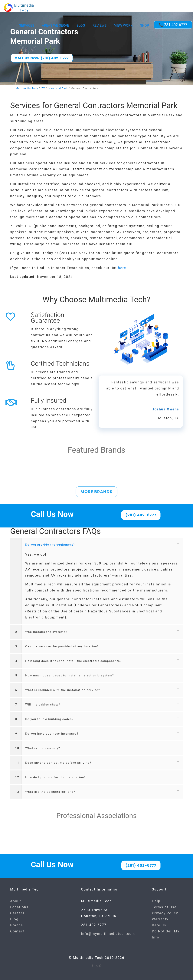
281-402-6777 (94, 925)
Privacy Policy (165, 913)
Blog (14, 919)
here (122, 268)
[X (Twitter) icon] (97, 966)
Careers (17, 913)
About (16, 901)
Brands (17, 925)
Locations (19, 907)
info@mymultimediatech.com (108, 934)
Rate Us (159, 925)
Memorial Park (58, 88)
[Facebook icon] (93, 966)
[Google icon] (101, 966)
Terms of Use (164, 907)
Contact (17, 931)
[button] (96, 581)
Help (156, 901)
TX (43, 88)
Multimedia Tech (27, 88)
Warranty (160, 919)
